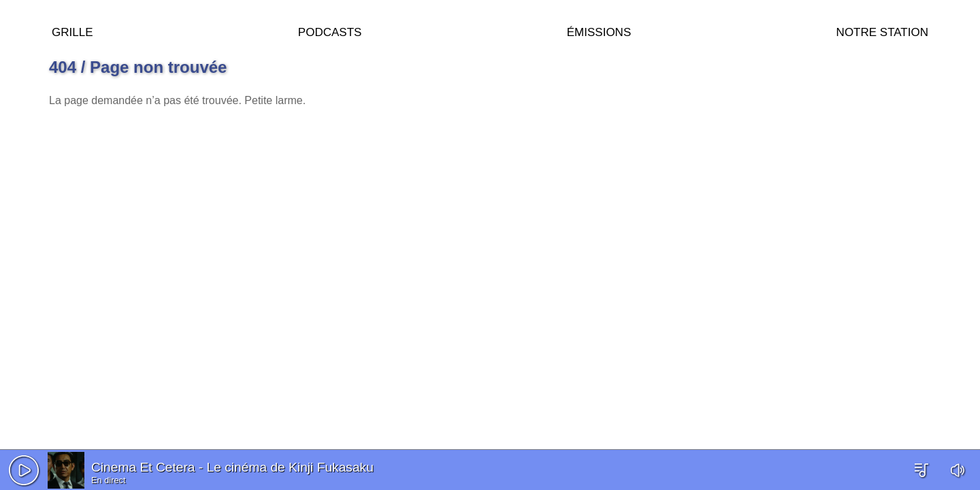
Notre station (882, 30)
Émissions (599, 30)
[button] (24, 470)
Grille (72, 30)
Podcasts (330, 30)
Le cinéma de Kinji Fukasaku (290, 467)
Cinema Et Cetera (143, 467)
